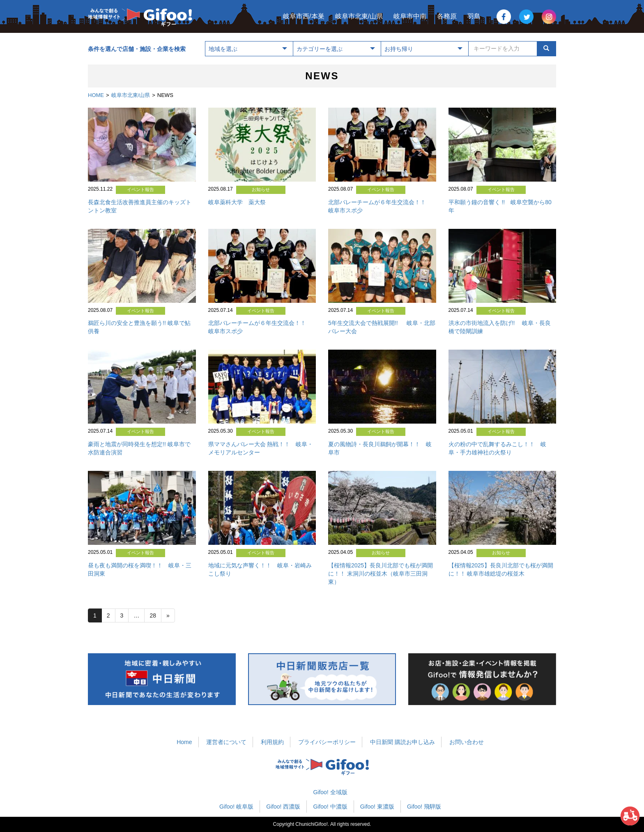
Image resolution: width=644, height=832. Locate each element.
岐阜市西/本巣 (304, 16)
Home (184, 742)
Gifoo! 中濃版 (330, 807)
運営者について (226, 742)
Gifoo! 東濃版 (377, 807)
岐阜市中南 (410, 16)
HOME (96, 95)
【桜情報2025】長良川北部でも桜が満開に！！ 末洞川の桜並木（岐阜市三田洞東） (381, 574)
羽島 (474, 16)
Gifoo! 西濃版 (283, 807)
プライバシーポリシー (327, 742)
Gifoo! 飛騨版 (424, 807)
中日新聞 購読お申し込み (402, 742)
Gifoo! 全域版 (330, 792)
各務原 (447, 16)
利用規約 (272, 742)
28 (153, 615)
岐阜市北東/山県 (359, 16)
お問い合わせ (467, 742)
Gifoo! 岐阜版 (236, 807)
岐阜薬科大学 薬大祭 (237, 202)
